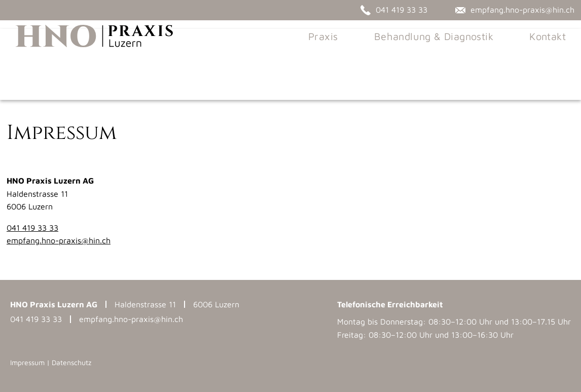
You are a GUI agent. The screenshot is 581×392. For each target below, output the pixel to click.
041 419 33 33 (32, 228)
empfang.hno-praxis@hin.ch (59, 240)
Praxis (332, 56)
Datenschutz (71, 362)
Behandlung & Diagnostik (442, 56)
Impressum (27, 362)
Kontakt (556, 56)
